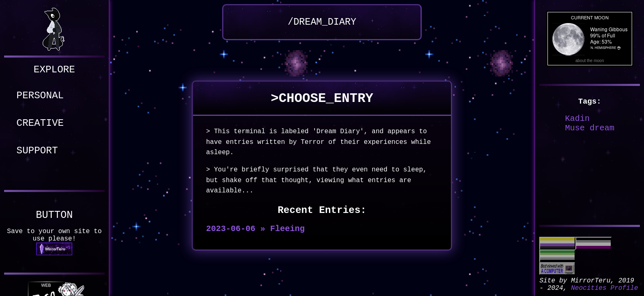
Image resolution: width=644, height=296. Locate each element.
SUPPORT (37, 151)
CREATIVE (40, 123)
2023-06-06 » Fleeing (255, 229)
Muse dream (590, 128)
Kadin (577, 119)
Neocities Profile (604, 288)
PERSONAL (40, 96)
